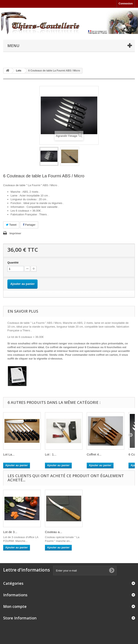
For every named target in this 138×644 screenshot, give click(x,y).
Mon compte (15, 606)
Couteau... (10, 532)
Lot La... (9, 454)
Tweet (11, 225)
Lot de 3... (52, 532)
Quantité (13, 263)
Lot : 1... (51, 454)
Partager (29, 225)
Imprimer (15, 233)
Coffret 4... (94, 454)
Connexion (126, 3)
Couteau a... (95, 532)
